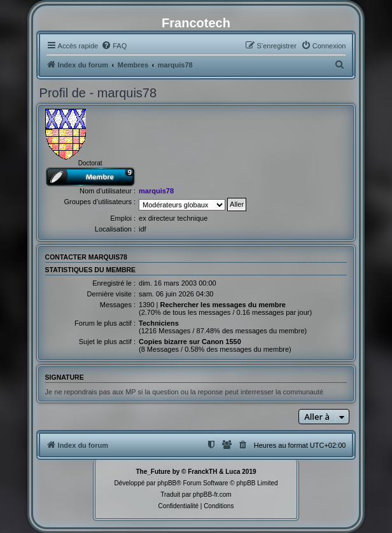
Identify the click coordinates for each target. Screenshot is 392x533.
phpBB (167, 483)
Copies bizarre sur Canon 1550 (190, 342)
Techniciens (159, 323)
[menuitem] (114, 46)
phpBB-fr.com (212, 495)
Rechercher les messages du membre (223, 305)
